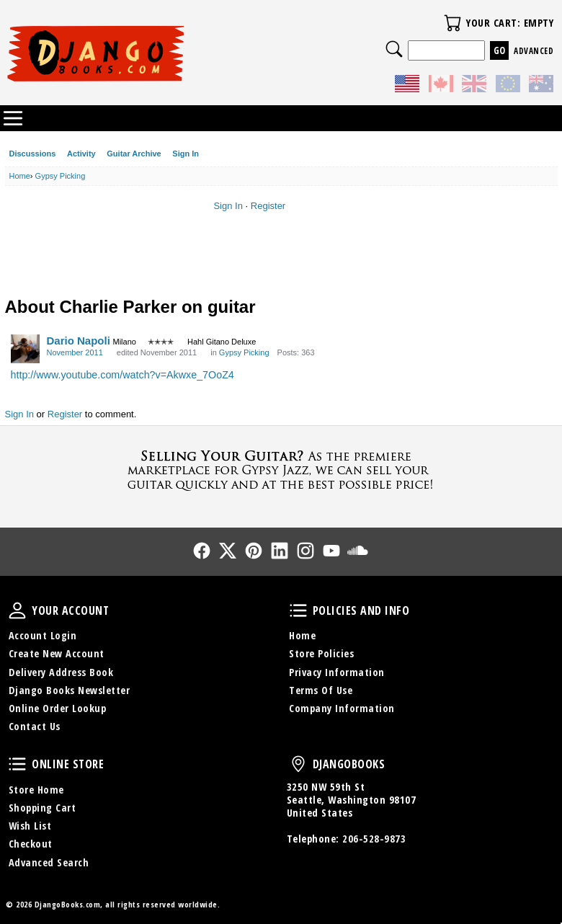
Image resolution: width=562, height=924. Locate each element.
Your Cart (452, 23)
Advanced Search (49, 862)
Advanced (534, 51)
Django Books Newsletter (70, 690)
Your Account (17, 610)
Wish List (30, 826)
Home (302, 635)
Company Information (342, 708)
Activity (81, 154)
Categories (13, 118)
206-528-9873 (374, 839)
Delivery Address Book (61, 672)
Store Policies (321, 653)
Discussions (33, 154)
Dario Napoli (79, 341)
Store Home (36, 790)
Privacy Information (337, 672)
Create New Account (57, 653)
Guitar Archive (134, 154)
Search (394, 49)
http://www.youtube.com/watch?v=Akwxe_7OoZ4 (122, 375)
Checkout (31, 844)
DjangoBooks (298, 764)
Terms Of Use (321, 690)
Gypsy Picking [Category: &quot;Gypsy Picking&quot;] (244, 352)
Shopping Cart (43, 808)
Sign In (186, 154)
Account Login (43, 635)
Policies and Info (298, 610)
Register (268, 206)
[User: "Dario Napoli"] (25, 349)
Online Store (17, 764)
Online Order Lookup (58, 708)
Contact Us (35, 726)
